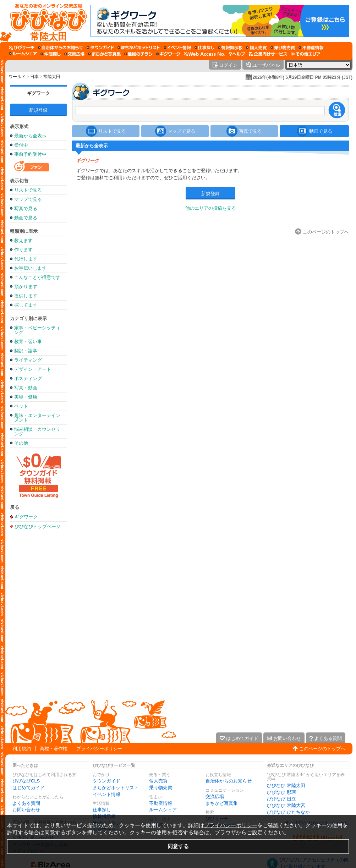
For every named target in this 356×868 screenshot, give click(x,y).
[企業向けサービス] (268, 54)
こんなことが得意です (37, 277)
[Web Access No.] (205, 54)
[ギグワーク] (168, 54)
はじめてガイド (29, 788)
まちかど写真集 (222, 803)
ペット (21, 406)
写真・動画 (26, 388)
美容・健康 (26, 397)
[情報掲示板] (230, 48)
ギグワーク (39, 93)
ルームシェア (163, 810)
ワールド (17, 77)
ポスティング (28, 378)
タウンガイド (106, 781)
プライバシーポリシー (99, 749)
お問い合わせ (26, 810)
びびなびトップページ (38, 526)
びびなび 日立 (281, 799)
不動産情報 (161, 803)
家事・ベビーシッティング (37, 330)
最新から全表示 (30, 136)
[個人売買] (256, 48)
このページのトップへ (322, 749)
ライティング (28, 360)
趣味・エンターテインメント (37, 418)
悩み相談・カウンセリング (37, 432)
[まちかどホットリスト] (139, 48)
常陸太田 (52, 77)
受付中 (21, 145)
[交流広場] (74, 54)
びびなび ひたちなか (288, 812)
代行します (26, 259)
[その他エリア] (305, 54)
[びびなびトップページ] (45, 21)
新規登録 (38, 110)
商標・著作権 (54, 749)
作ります (23, 250)
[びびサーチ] (22, 48)
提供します (26, 296)
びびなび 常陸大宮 (286, 805)
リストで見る (28, 190)
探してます (26, 305)
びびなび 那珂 (281, 792)
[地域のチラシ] (138, 54)
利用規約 (22, 749)
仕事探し (102, 810)
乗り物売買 (161, 788)
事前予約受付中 (30, 154)
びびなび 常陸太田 (286, 785)
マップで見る (28, 199)
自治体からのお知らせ (229, 781)
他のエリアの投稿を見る (211, 208)
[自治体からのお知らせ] (61, 48)
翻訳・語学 (26, 351)
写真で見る (26, 208)
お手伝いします (30, 268)
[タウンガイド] (100, 48)
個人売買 (158, 781)
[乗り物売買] (283, 48)
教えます (23, 240)
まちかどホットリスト (116, 788)
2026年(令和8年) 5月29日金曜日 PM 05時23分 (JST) (303, 77)
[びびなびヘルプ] (237, 54)
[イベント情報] (177, 48)
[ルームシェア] (23, 54)
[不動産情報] (311, 48)
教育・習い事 (28, 342)
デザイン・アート (33, 369)
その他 (21, 443)
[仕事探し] (204, 48)
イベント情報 (106, 794)
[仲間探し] (51, 54)
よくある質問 (26, 803)
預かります (26, 287)
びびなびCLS (26, 781)
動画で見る (26, 218)
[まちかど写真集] (104, 54)
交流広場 (215, 796)
